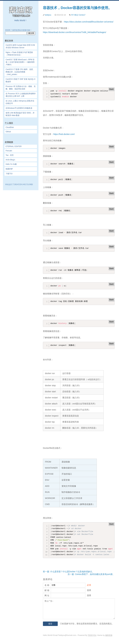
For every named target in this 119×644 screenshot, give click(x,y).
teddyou (48, 15)
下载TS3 (9, 174)
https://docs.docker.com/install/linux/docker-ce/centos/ (89, 22)
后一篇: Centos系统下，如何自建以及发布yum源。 (91, 574)
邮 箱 (47, 590)
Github (8, 132)
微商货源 (109, 635)
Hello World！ (21, 20)
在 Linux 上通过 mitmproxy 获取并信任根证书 (20, 102)
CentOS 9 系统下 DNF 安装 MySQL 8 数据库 (20, 80)
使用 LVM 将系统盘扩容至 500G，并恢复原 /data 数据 (20, 114)
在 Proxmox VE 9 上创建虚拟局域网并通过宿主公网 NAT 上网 (21, 95)
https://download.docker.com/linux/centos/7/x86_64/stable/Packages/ (75, 32)
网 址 (47, 595)
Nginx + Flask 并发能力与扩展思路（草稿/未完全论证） (19, 54)
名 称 (47, 585)
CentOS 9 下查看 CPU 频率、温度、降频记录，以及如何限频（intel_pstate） (20, 72)
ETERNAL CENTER (14, 146)
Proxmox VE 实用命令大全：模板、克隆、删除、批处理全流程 (21, 88)
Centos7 (82, 15)
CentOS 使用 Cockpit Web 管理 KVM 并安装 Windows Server (20, 46)
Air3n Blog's (10, 160)
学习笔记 (75, 15)
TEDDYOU (92, 635)
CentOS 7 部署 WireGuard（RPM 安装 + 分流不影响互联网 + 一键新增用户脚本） (20, 62)
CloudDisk (10, 127)
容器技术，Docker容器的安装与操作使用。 (77, 8)
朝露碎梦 (9, 169)
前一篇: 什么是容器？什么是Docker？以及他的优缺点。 (69, 572)
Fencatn (9, 151)
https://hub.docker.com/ (64, 134)
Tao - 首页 (10, 155)
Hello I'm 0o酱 (11, 164)
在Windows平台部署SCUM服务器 (19, 108)
